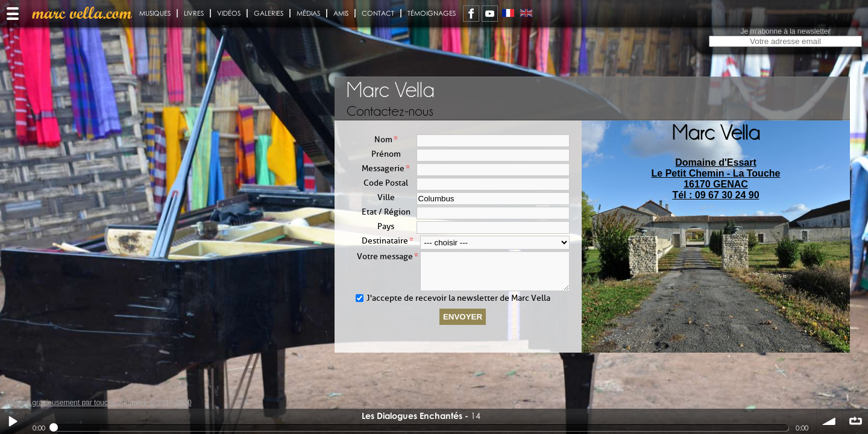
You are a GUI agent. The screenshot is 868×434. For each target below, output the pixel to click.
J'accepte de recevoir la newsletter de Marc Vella (458, 305)
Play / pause (13, 421)
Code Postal (386, 183)
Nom (383, 140)
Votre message (385, 256)
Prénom (386, 154)
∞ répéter (855, 421)
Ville (386, 197)
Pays (386, 226)
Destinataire (385, 241)
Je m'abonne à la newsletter (785, 31)
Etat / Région (386, 212)
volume (829, 421)
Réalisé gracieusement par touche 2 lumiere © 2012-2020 (99, 403)
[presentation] (716, 250)
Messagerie (383, 168)
